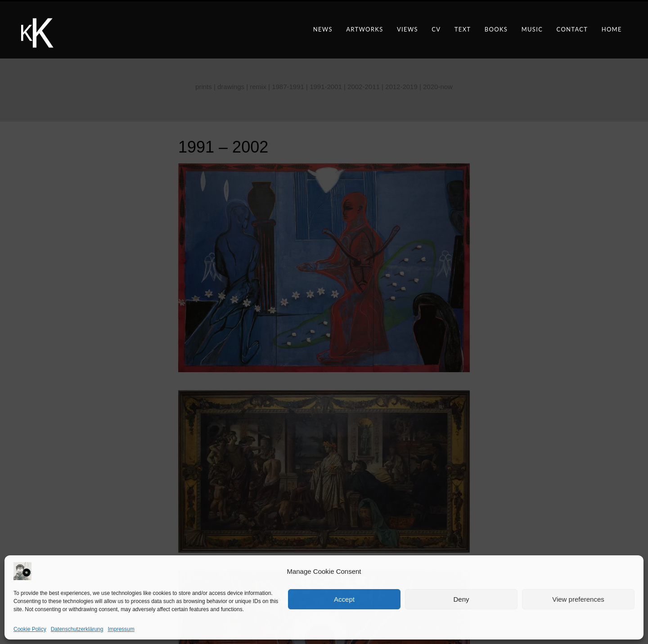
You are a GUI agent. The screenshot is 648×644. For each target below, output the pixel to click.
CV (436, 29)
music (532, 29)
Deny (461, 599)
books (496, 29)
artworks (364, 29)
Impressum (121, 629)
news (323, 29)
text (463, 29)
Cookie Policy (30, 629)
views (407, 29)
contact (572, 29)
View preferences (578, 599)
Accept (344, 599)
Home (612, 29)
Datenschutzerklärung (77, 629)
